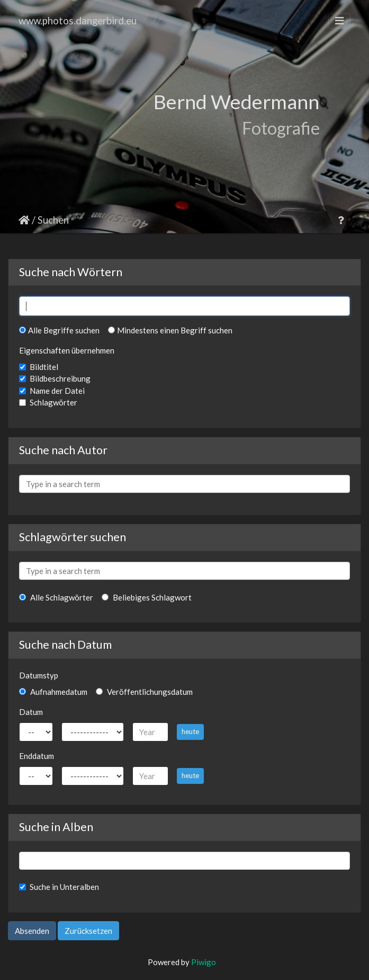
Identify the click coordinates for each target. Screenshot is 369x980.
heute (190, 731)
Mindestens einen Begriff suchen (170, 330)
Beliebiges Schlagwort (147, 597)
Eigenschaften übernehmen (67, 350)
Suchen (53, 220)
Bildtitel (44, 367)
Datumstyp (39, 675)
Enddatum (37, 756)
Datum (31, 712)
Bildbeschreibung (60, 378)
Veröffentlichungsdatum (144, 692)
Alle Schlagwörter (56, 597)
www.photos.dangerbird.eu (78, 20)
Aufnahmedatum (53, 692)
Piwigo (204, 962)
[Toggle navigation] (339, 21)
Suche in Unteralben (64, 887)
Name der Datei (57, 391)
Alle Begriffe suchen (59, 330)
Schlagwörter (53, 402)
